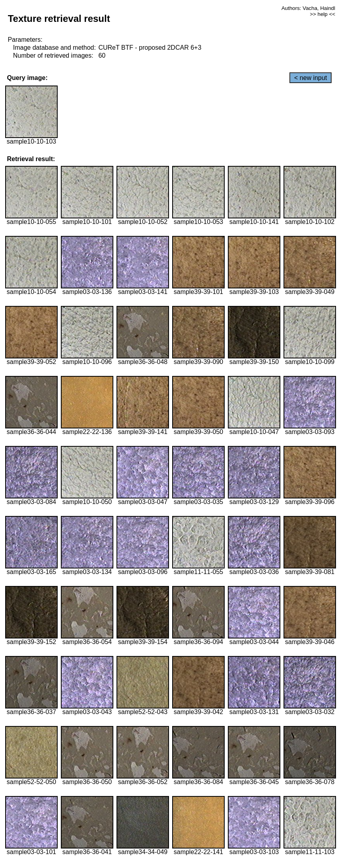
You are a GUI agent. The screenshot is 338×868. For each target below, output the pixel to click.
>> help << (322, 14)
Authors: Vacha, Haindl (308, 8)
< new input (311, 78)
